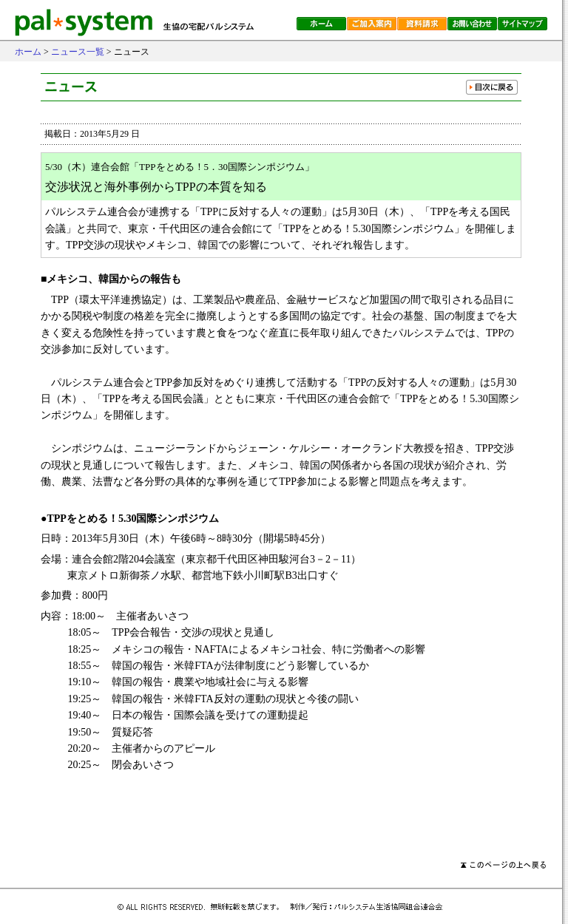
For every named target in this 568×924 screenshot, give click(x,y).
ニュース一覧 (78, 52)
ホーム (28, 52)
